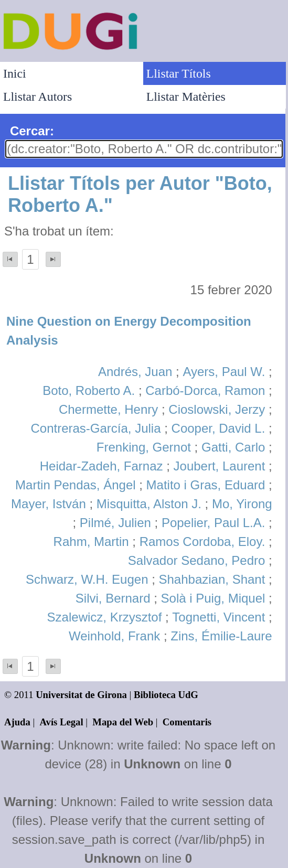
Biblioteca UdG (166, 695)
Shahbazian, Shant (212, 579)
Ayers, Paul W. (224, 372)
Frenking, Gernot (144, 447)
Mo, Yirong (242, 504)
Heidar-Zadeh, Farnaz (102, 466)
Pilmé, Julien (115, 523)
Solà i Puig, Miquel (213, 598)
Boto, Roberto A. (89, 390)
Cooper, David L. (218, 428)
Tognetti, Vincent (218, 617)
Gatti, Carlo (233, 447)
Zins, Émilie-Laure (221, 636)
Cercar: (32, 131)
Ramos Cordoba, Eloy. (202, 542)
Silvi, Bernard (113, 598)
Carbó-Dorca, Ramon (205, 390)
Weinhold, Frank (114, 636)
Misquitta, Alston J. (149, 504)
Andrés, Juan (135, 372)
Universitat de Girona (81, 695)
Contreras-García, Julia (95, 428)
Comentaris (187, 722)
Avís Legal (62, 722)
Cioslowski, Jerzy (217, 409)
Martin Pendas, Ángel (75, 485)
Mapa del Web (123, 722)
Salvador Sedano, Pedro (197, 560)
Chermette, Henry (108, 409)
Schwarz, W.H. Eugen (87, 579)
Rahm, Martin (91, 542)
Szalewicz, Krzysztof (105, 617)
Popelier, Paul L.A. (213, 523)
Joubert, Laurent (220, 466)
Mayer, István (49, 504)
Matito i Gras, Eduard (206, 485)
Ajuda (17, 722)
